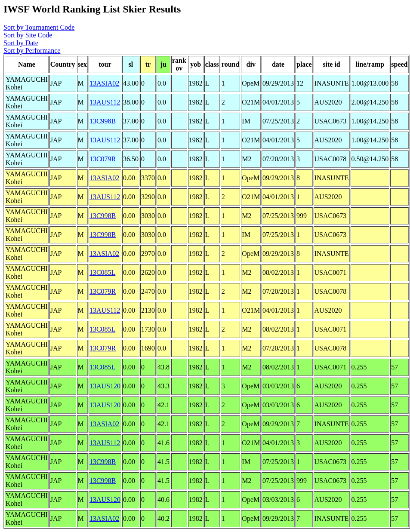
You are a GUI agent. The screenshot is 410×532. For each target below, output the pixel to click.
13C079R (103, 159)
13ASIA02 (104, 83)
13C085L (102, 272)
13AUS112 (105, 102)
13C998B (103, 121)
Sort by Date (21, 43)
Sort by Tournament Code (39, 27)
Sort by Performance (32, 51)
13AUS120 (105, 386)
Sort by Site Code (28, 35)
